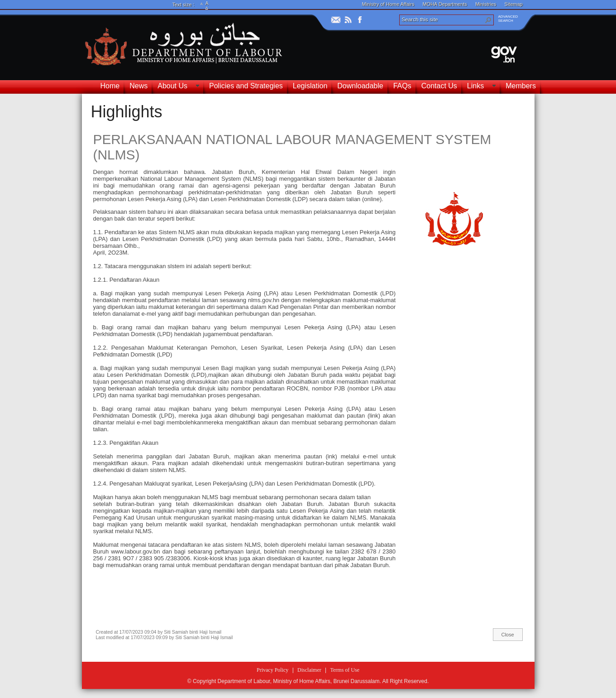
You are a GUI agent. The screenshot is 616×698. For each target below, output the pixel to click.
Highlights (127, 112)
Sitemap (513, 4)
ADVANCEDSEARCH (508, 19)
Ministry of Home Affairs (388, 4)
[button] (488, 20)
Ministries (486, 4)
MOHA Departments (444, 4)
